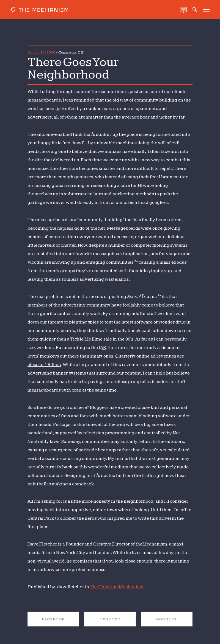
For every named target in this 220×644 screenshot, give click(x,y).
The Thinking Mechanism (117, 587)
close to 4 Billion (44, 365)
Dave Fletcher (42, 544)
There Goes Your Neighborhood (73, 68)
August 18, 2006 (42, 52)
